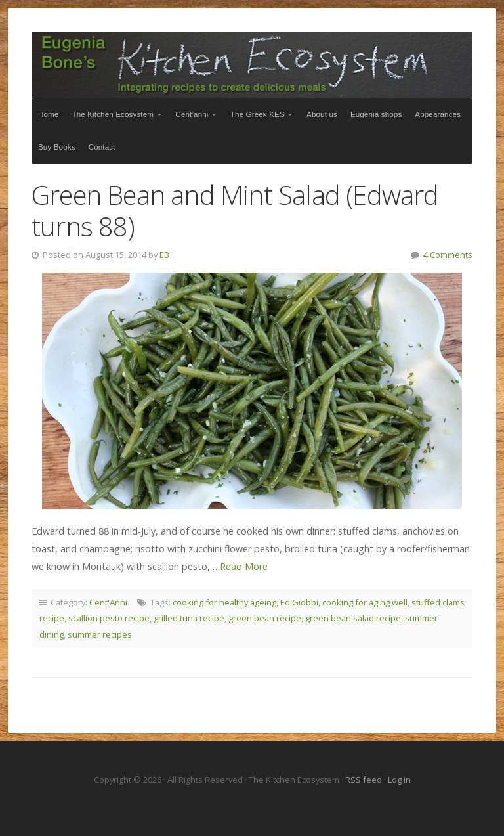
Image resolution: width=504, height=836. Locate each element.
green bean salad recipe (353, 618)
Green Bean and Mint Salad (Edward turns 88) (235, 210)
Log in (399, 780)
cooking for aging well (365, 602)
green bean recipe (265, 618)
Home (49, 114)
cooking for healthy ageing (224, 602)
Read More (244, 566)
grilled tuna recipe (189, 618)
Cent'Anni (108, 602)
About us (322, 114)
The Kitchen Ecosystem (252, 65)
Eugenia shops (376, 114)
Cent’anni (192, 114)
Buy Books (57, 147)
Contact (102, 147)
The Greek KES (258, 114)
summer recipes (100, 634)
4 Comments (448, 255)
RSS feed (365, 780)
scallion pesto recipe (109, 618)
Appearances (438, 114)
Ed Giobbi (299, 602)
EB (164, 255)
